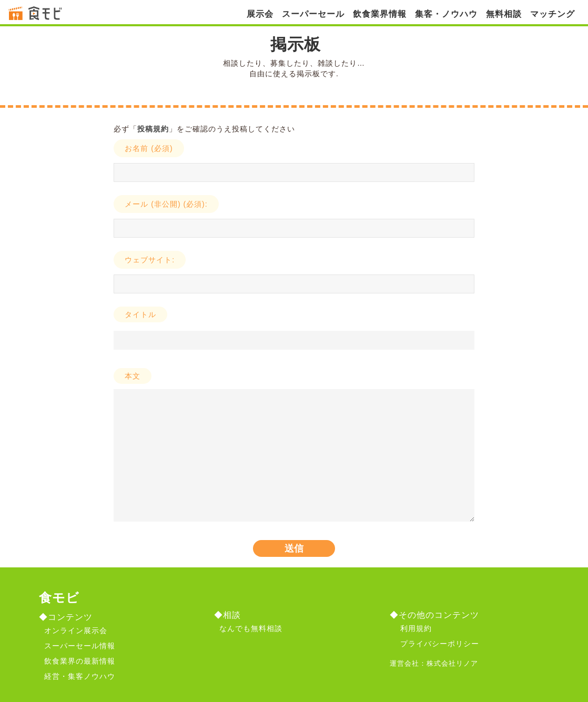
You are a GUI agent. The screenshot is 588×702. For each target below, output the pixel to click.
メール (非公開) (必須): (166, 204)
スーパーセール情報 (80, 646)
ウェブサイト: (150, 260)
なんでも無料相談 (251, 628)
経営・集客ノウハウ (80, 676)
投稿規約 (153, 129)
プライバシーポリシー (440, 644)
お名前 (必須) (149, 148)
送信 (294, 548)
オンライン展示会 (76, 630)
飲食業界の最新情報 (80, 661)
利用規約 (416, 628)
